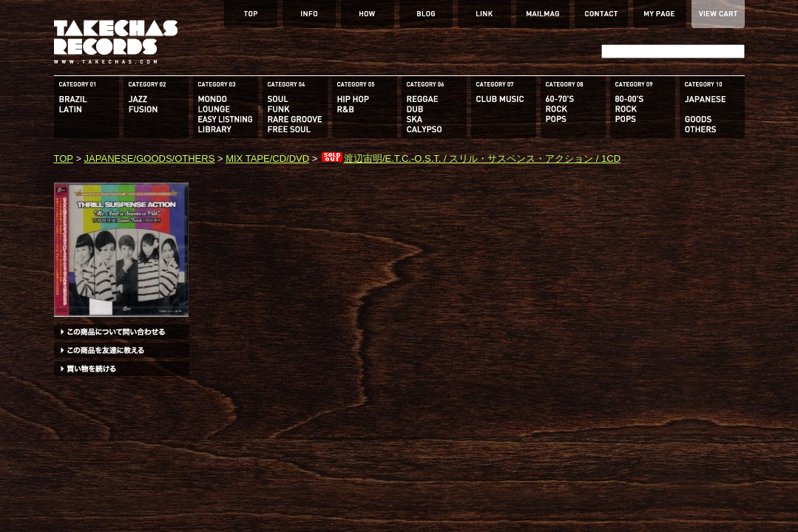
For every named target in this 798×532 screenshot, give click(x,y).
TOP (64, 158)
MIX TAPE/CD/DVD (267, 158)
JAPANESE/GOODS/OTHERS (150, 158)
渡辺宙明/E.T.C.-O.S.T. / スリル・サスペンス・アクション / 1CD (470, 158)
